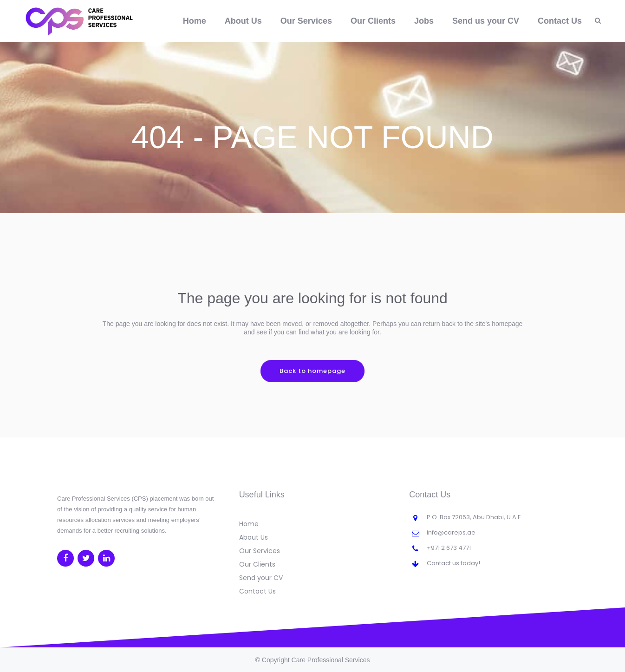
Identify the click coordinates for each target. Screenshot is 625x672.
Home (249, 524)
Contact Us (257, 591)
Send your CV (261, 578)
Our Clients (257, 564)
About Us (254, 537)
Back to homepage (312, 371)
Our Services (260, 551)
